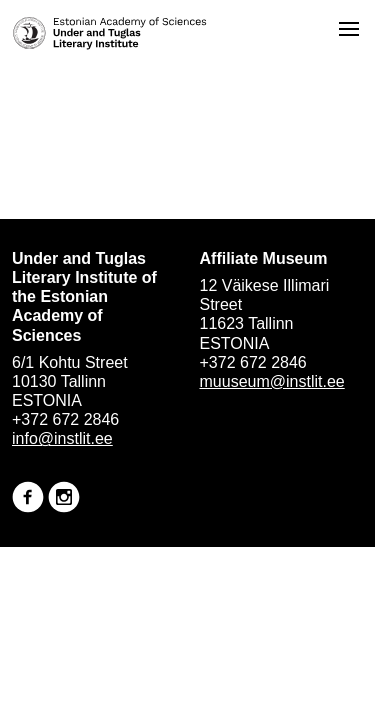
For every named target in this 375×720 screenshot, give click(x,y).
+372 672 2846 (65, 419)
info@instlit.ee (62, 438)
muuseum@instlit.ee (272, 381)
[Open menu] (349, 29)
